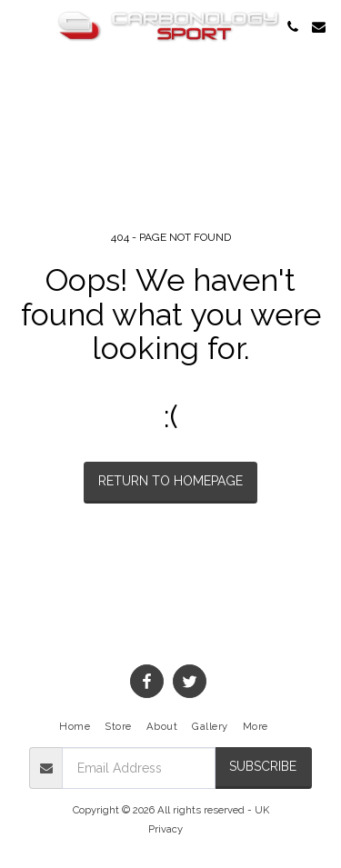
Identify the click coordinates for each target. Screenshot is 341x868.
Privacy (165, 829)
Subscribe (263, 766)
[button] (20, 26)
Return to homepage (170, 481)
